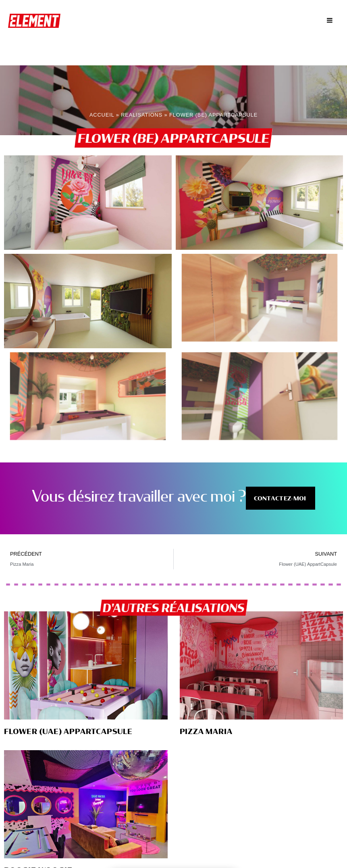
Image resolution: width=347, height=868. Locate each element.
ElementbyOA (36, 20)
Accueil (102, 114)
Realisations (142, 114)
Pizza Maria (206, 730)
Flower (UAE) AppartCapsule (68, 730)
